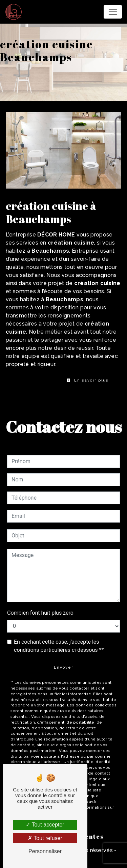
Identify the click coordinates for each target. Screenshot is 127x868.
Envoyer (64, 667)
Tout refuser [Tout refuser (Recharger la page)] (45, 838)
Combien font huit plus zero (40, 613)
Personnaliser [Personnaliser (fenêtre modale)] (45, 851)
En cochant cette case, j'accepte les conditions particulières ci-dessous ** (59, 646)
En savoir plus (88, 380)
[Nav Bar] (113, 12)
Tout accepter (45, 825)
